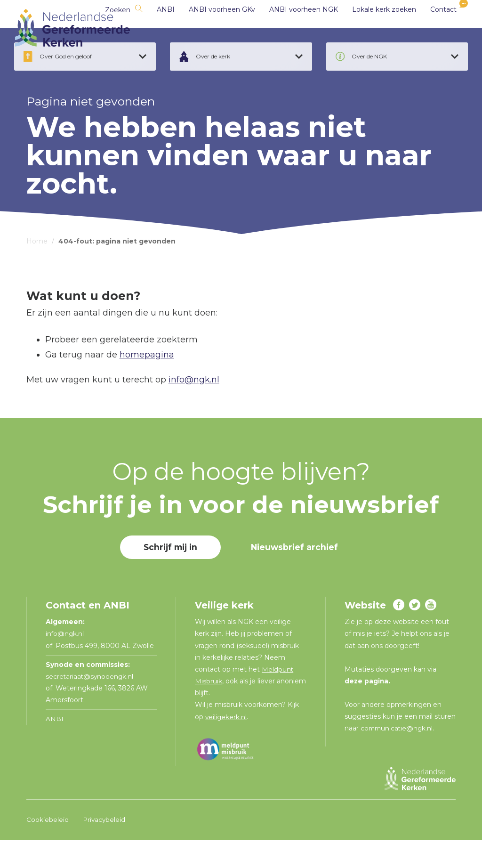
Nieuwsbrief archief (297, 576)
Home (37, 269)
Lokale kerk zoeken (372, 28)
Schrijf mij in (169, 576)
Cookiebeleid (48, 848)
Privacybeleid (105, 848)
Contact (431, 28)
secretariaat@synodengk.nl (90, 705)
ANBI (153, 28)
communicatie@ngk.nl (398, 756)
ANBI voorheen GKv (210, 28)
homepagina (147, 383)
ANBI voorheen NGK (291, 28)
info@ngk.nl (194, 408)
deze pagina (367, 709)
